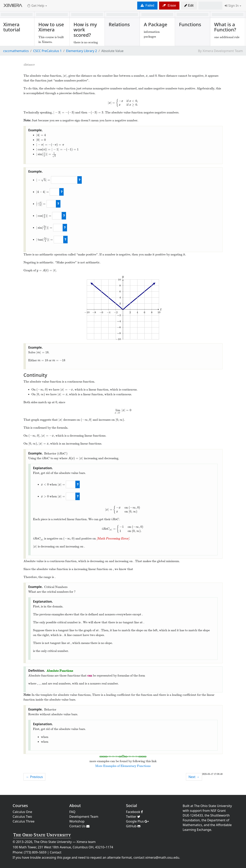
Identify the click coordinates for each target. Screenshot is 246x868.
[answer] (64, 180)
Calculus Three (24, 821)
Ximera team (86, 842)
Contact (56, 852)
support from (200, 811)
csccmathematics (16, 51)
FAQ (72, 812)
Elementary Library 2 (81, 51)
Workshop (77, 821)
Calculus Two (22, 817)
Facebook (135, 812)
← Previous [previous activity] (34, 777)
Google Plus (138, 821)
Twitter (133, 817)
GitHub (133, 826)
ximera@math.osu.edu (162, 857)
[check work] (80, 180)
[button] (189, 6)
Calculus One (22, 812)
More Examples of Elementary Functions (123, 766)
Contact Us (80, 826)
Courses (20, 806)
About (75, 806)
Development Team (84, 817)
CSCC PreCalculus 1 (47, 51)
